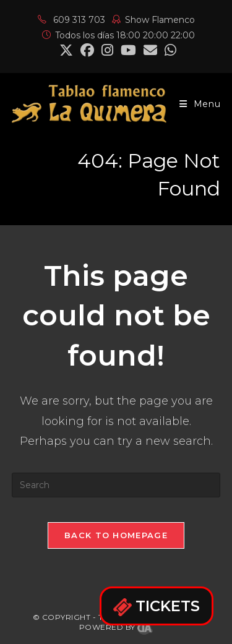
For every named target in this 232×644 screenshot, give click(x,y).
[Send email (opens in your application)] (150, 50)
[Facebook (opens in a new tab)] (87, 50)
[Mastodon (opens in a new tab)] (169, 50)
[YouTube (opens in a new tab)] (128, 50)
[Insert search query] (116, 485)
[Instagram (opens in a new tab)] (107, 50)
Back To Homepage (116, 535)
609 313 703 (71, 20)
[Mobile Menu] (200, 104)
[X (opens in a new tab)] (66, 50)
